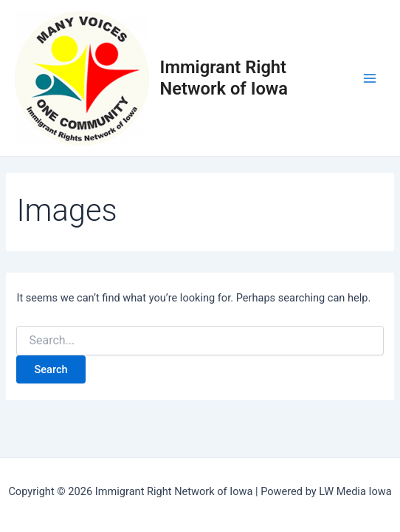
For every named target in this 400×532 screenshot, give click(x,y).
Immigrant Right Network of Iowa (224, 78)
